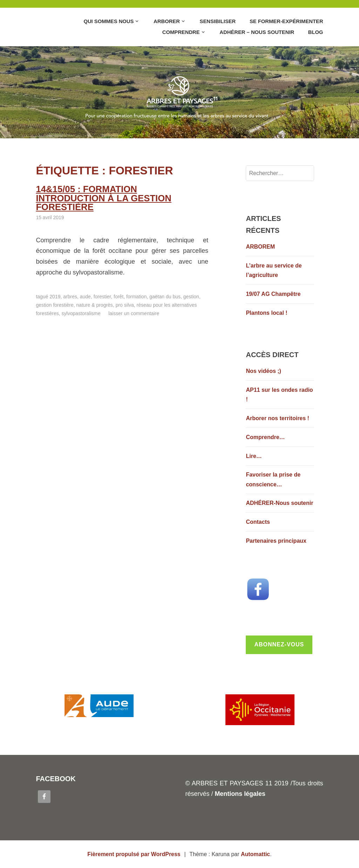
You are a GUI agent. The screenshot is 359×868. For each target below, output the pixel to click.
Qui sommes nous (109, 21)
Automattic (256, 854)
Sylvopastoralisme (81, 304)
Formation (136, 287)
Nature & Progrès (95, 296)
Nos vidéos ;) (263, 371)
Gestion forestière (55, 296)
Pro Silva (125, 296)
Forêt (118, 287)
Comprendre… (265, 437)
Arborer (167, 21)
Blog (316, 32)
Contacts (258, 522)
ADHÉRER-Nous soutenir (279, 503)
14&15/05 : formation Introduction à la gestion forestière (122, 194)
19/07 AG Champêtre (273, 294)
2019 (55, 287)
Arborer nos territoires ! (277, 418)
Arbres (70, 287)
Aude (85, 287)
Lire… (254, 456)
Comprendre (181, 32)
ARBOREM (260, 247)
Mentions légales (240, 794)
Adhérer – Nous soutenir (257, 32)
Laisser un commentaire (134, 304)
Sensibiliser (218, 21)
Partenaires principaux (276, 541)
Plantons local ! (266, 313)
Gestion (191, 287)
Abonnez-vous (279, 644)
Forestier (102, 287)
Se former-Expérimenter (286, 21)
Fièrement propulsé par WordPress (134, 854)
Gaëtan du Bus (165, 287)
